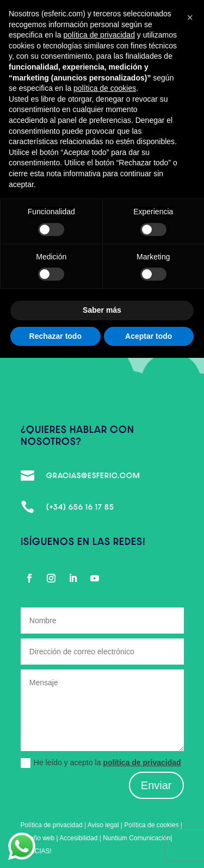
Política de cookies (151, 825)
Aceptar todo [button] (149, 336)
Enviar (156, 785)
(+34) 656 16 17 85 (80, 507)
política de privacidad (142, 762)
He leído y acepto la (101, 763)
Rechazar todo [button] (55, 336)
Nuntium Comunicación (137, 838)
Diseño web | (40, 838)
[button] (190, 17)
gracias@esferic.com (93, 475)
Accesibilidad (79, 838)
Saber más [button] (102, 310)
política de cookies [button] (105, 88)
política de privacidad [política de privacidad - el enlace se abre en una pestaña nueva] (99, 35)
